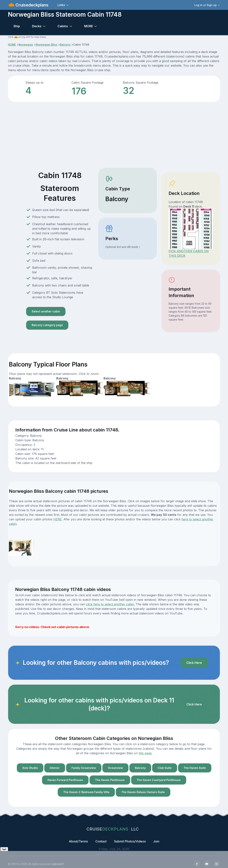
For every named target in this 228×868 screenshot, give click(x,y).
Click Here (194, 663)
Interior (55, 768)
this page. (146, 753)
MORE (89, 26)
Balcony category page (47, 325)
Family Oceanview (84, 768)
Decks (37, 26)
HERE (58, 519)
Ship (17, 26)
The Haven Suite (195, 768)
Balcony (65, 45)
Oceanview (115, 768)
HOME (12, 45)
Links (61, 5)
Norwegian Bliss (47, 45)
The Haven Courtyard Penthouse (159, 780)
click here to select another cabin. (110, 604)
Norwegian (26, 45)
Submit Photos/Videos (130, 841)
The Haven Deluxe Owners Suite (143, 792)
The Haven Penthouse (110, 780)
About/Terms (78, 841)
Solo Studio (30, 768)
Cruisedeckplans (31, 5)
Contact (101, 841)
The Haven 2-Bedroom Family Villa (86, 792)
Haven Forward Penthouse (65, 780)
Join (156, 841)
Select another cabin (46, 311)
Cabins (63, 26)
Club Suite (165, 768)
